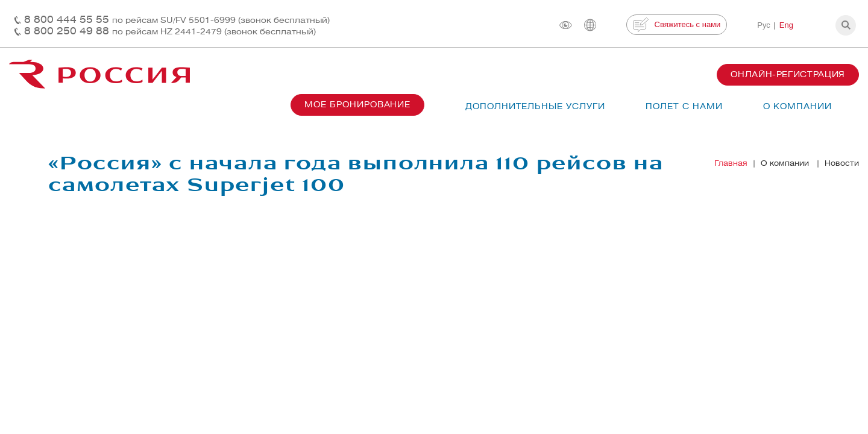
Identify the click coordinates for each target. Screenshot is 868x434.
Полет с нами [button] (684, 106)
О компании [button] (797, 106)
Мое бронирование (357, 105)
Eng (786, 25)
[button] (846, 25)
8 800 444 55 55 (177, 20)
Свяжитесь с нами (677, 25)
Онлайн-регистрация (788, 74)
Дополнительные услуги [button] (535, 106)
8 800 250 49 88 (170, 31)
